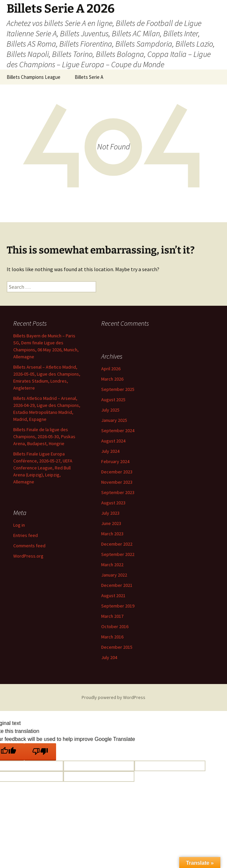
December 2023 (117, 472)
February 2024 (115, 461)
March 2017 (112, 616)
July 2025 (110, 410)
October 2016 (115, 626)
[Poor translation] (40, 752)
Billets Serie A (89, 77)
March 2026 (112, 379)
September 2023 (118, 492)
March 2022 (112, 565)
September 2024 (118, 431)
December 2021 (117, 585)
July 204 (109, 657)
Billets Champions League (34, 77)
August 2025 (113, 400)
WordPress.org (28, 556)
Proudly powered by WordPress (113, 697)
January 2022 (114, 575)
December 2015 (117, 647)
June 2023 (111, 523)
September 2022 (118, 554)
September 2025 (118, 389)
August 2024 (113, 441)
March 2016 (112, 637)
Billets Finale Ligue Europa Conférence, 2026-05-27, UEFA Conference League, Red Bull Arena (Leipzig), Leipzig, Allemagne (43, 468)
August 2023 (113, 503)
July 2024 (110, 451)
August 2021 (113, 596)
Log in (19, 525)
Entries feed (26, 535)
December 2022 (117, 544)
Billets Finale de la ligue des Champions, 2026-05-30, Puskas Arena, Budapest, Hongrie (44, 436)
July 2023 (110, 513)
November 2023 (117, 482)
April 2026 (111, 369)
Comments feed (29, 546)
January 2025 (114, 420)
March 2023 (112, 534)
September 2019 (118, 606)
